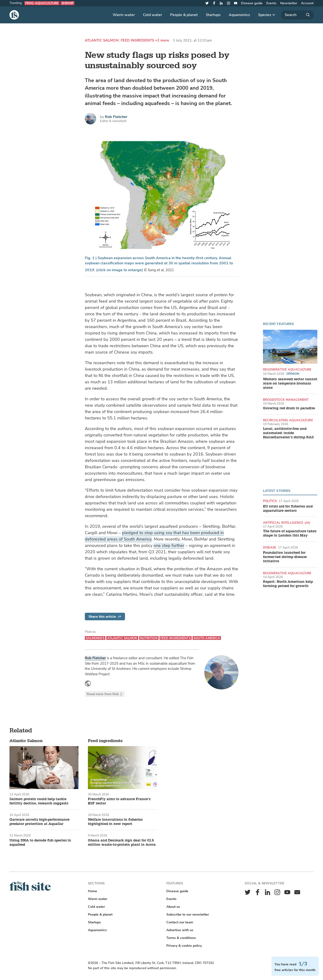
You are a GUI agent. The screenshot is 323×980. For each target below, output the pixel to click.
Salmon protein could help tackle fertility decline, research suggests (39, 801)
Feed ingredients (137, 40)
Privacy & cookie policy (184, 946)
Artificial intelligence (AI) (287, 523)
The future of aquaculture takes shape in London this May (290, 533)
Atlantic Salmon (102, 40)
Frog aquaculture (42, 3)
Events (271, 3)
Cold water (153, 15)
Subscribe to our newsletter (188, 915)
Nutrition (149, 638)
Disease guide (252, 3)
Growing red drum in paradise (289, 408)
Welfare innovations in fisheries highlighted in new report (115, 822)
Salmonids (95, 638)
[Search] (297, 15)
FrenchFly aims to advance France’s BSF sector (119, 801)
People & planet (184, 15)
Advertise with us (180, 930)
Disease (270, 547)
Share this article (105, 617)
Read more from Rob (105, 694)
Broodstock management (286, 400)
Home (93, 891)
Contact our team (180, 922)
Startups (213, 15)
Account (307, 3)
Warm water (124, 15)
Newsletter (289, 3)
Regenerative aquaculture (287, 370)
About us (173, 907)
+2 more (162, 40)
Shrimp (67, 3)
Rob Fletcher (116, 117)
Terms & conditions (181, 938)
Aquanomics (239, 15)
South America (207, 638)
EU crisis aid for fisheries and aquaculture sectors (288, 509)
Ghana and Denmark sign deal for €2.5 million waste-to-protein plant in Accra (122, 843)
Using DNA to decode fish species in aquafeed (40, 843)
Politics (270, 501)
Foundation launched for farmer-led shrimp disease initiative (285, 557)
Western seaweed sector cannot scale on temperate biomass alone (290, 384)
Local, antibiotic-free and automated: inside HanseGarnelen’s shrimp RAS (288, 433)
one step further (169, 545)
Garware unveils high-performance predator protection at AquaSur (39, 822)
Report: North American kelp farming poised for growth (288, 584)
